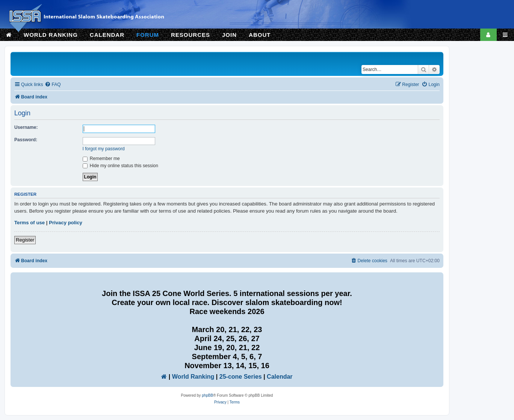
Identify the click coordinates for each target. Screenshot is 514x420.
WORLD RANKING (51, 35)
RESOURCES (190, 35)
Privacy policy (66, 223)
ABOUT (260, 35)
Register (25, 240)
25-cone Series (241, 377)
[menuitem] (53, 85)
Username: (26, 127)
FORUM (148, 35)
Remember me (101, 159)
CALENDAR (107, 35)
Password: (26, 140)
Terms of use (29, 223)
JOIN (229, 35)
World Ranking (193, 377)
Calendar (280, 377)
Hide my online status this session (121, 166)
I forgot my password (104, 149)
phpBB (207, 395)
